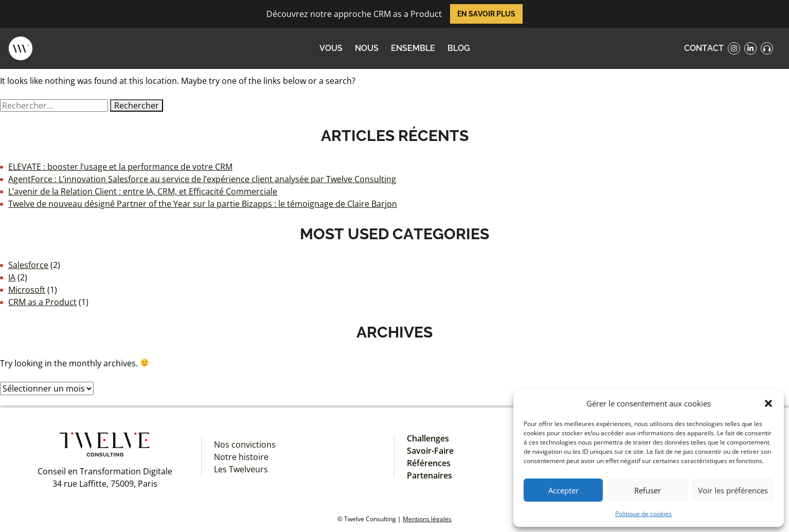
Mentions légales (427, 519)
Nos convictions (245, 445)
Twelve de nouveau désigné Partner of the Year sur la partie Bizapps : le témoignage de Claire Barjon (203, 204)
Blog (459, 48)
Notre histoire (241, 457)
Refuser (648, 490)
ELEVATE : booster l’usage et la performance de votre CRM (120, 167)
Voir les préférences (733, 490)
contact (704, 48)
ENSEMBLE (413, 48)
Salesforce (28, 265)
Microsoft (27, 290)
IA (12, 277)
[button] (768, 403)
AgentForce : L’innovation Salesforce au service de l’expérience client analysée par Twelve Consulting (202, 179)
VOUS (331, 48)
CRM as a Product (42, 302)
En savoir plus (486, 14)
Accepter (563, 490)
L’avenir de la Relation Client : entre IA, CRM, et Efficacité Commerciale (143, 191)
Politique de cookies (643, 514)
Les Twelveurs (241, 469)
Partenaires (429, 475)
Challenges (428, 438)
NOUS (367, 48)
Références (429, 463)
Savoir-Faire (430, 451)
